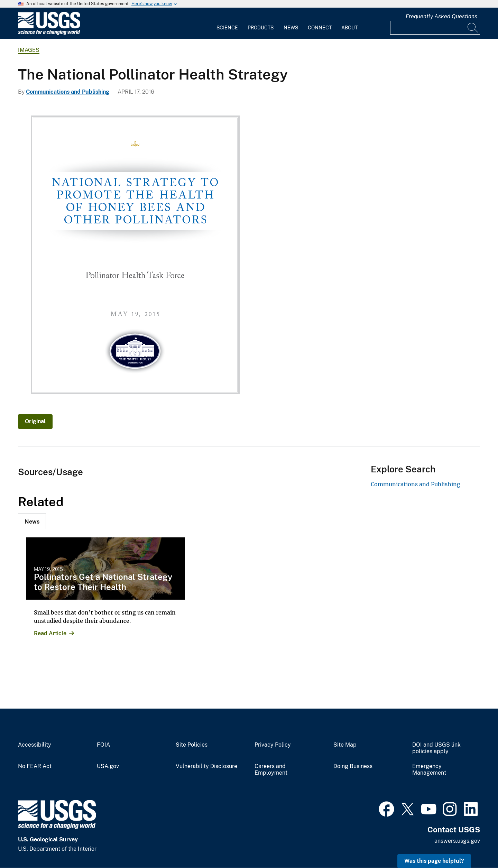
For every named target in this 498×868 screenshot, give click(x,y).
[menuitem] (227, 24)
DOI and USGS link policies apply (436, 748)
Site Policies (192, 745)
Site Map (345, 745)
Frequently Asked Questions (441, 16)
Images (29, 50)
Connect (320, 28)
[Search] (473, 28)
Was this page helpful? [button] (434, 861)
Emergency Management (429, 770)
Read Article (50, 633)
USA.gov (108, 766)
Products (261, 28)
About (349, 28)
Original (35, 421)
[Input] (435, 28)
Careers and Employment (271, 770)
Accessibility (35, 745)
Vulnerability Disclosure (206, 766)
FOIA (103, 745)
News (291, 28)
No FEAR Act (35, 766)
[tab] (32, 521)
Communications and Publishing (68, 92)
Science (227, 28)
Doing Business (353, 766)
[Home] (49, 33)
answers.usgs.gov (457, 841)
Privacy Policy (273, 745)
